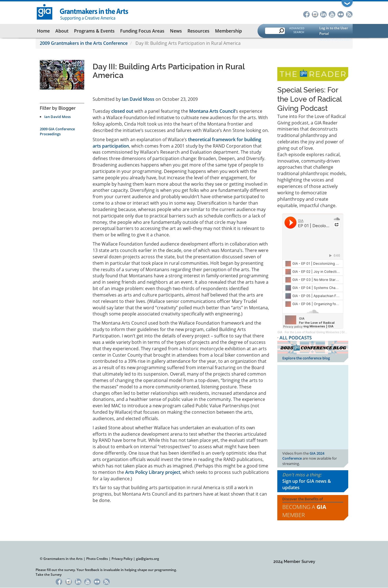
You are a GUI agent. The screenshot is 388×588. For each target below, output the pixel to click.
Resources (198, 31)
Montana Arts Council (212, 111)
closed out (122, 111)
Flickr (341, 14)
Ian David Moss (57, 117)
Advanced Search (297, 30)
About (62, 31)
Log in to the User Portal (334, 31)
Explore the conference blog (306, 358)
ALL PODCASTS (296, 338)
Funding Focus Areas (142, 31)
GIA (280, 332)
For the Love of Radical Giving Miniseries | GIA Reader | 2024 (325, 332)
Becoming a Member (304, 511)
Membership (228, 31)
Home (43, 31)
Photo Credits (97, 559)
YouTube (332, 14)
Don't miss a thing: (313, 481)
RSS (349, 14)
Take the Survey (49, 574)
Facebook (306, 14)
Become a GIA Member (335, 39)
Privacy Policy (122, 559)
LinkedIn (324, 14)
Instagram (315, 14)
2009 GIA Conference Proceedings (57, 131)
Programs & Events (94, 31)
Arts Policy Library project (153, 472)
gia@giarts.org (148, 559)
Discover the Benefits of (313, 508)
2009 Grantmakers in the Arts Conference (84, 43)
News (176, 31)
